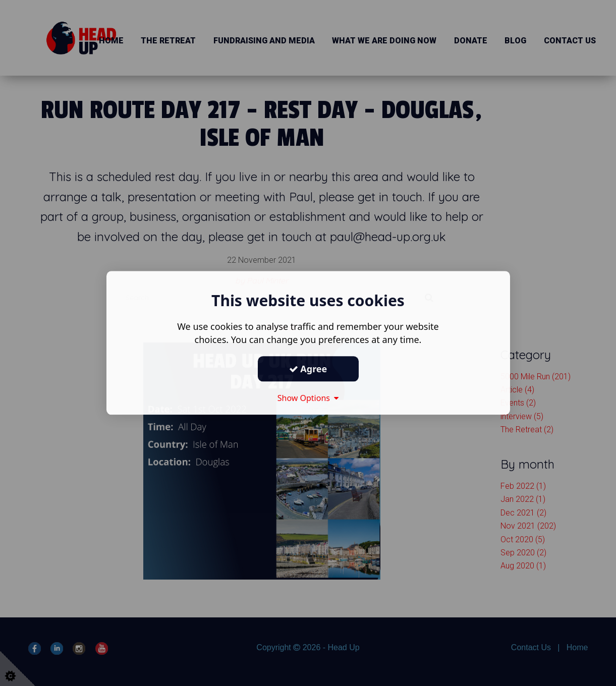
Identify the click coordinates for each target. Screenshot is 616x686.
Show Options (308, 398)
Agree (308, 369)
